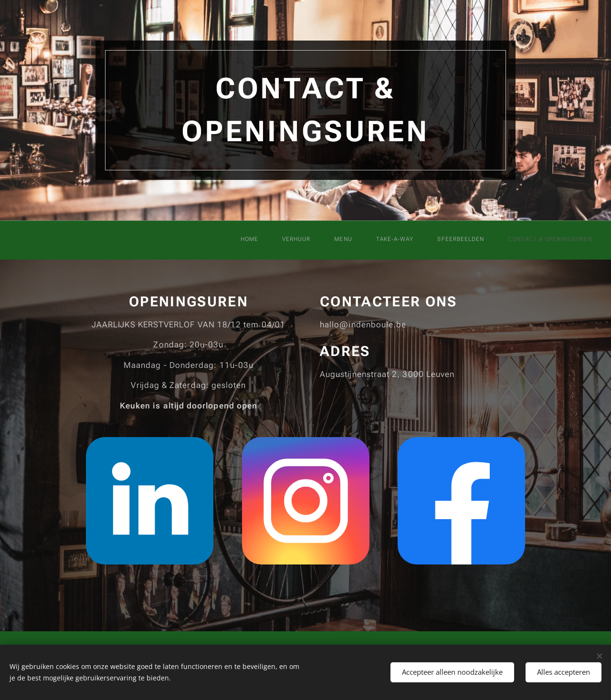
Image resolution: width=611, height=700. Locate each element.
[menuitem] (448, 240)
